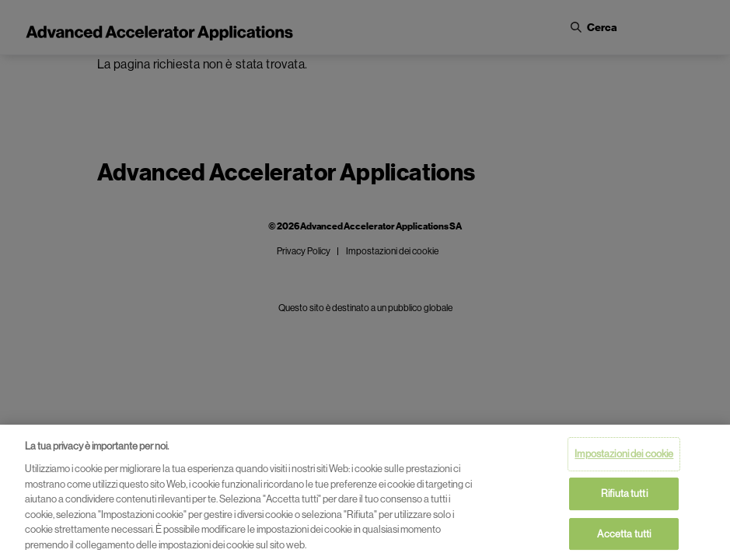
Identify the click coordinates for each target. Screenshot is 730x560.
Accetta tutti (624, 535)
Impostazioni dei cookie (624, 455)
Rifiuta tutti (624, 494)
